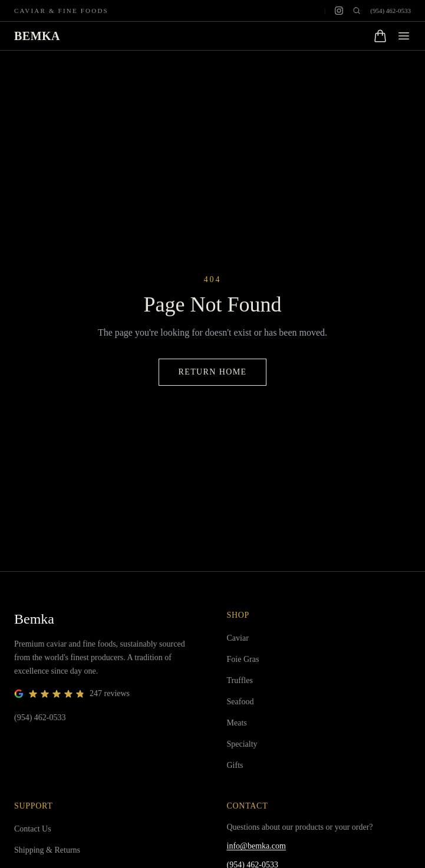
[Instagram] (339, 11)
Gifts (235, 765)
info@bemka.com (256, 846)
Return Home (212, 372)
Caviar (238, 638)
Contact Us (33, 829)
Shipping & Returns (47, 850)
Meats (237, 723)
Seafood (240, 702)
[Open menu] (404, 36)
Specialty (242, 744)
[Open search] (357, 11)
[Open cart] (380, 36)
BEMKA (37, 36)
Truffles (240, 680)
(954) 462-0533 (391, 11)
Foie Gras (243, 659)
